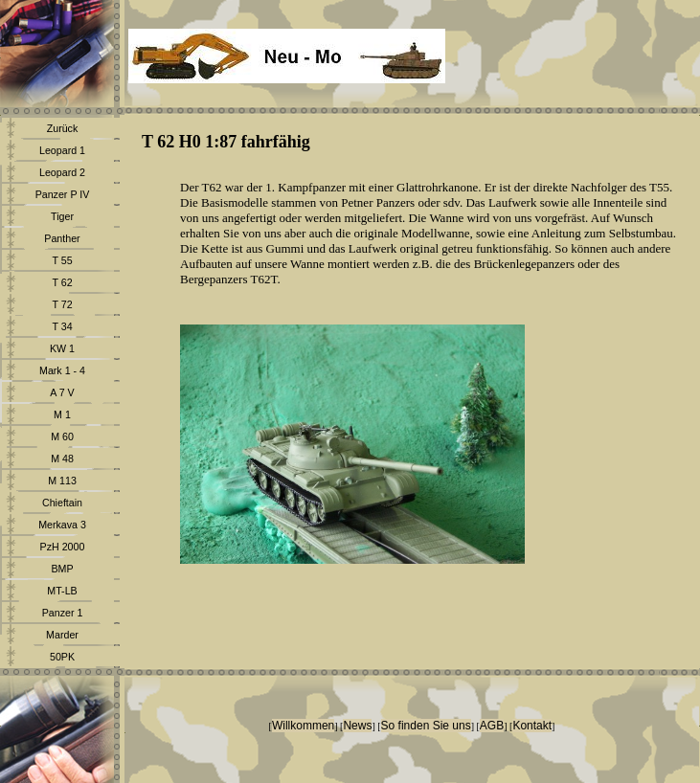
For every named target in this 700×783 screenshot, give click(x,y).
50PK (62, 657)
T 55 (62, 260)
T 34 (62, 326)
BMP (62, 569)
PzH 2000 (63, 547)
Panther (62, 238)
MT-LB (62, 591)
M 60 (62, 436)
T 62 (62, 282)
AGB (492, 726)
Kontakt (532, 726)
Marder (62, 635)
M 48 (62, 459)
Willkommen (303, 726)
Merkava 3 (62, 525)
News (357, 726)
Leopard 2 (62, 172)
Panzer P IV (63, 194)
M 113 (62, 481)
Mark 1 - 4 (62, 370)
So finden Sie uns (426, 726)
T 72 (62, 304)
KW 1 (62, 348)
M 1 (62, 414)
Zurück (63, 128)
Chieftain (62, 503)
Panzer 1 (63, 613)
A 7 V (62, 392)
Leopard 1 (62, 150)
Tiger (62, 216)
